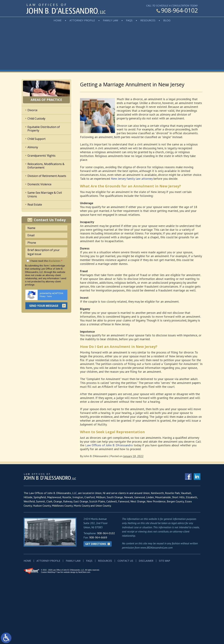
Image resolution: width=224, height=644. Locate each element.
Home (58, 20)
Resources (148, 20)
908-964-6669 (98, 537)
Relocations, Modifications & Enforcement (46, 166)
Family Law (111, 20)
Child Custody (36, 119)
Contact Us (125, 561)
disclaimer (54, 261)
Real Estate (35, 205)
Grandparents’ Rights (41, 156)
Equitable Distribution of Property (44, 129)
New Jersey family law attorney (132, 179)
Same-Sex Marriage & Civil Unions (45, 194)
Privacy (43, 296)
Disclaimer (146, 561)
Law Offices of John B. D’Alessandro (109, 445)
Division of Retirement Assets (47, 176)
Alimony (33, 147)
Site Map (164, 561)
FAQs (129, 20)
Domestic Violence (39, 184)
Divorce (32, 110)
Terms (49, 296)
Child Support (36, 139)
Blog (167, 20)
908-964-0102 (177, 10)
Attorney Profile (82, 20)
